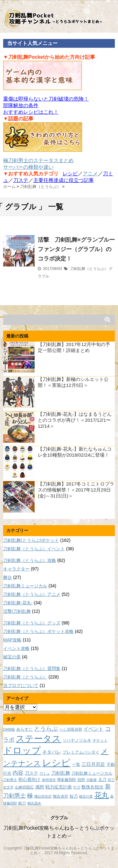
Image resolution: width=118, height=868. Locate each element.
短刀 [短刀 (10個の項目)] (74, 796)
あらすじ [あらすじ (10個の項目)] (25, 729)
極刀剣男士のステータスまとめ (38, 160)
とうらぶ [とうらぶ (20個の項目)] (46, 729)
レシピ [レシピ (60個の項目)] (56, 763)
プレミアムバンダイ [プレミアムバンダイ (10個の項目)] (81, 752)
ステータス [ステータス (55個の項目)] (38, 739)
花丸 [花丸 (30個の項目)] (102, 795)
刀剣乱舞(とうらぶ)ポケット (31, 540)
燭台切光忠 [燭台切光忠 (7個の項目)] (43, 796)
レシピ (70, 174)
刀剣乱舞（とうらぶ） (89, 269)
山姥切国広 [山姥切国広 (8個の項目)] (24, 787)
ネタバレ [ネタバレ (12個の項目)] (52, 752)
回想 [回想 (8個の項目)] (81, 780)
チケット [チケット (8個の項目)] (100, 740)
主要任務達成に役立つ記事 (64, 180)
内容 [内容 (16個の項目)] (18, 773)
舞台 (8, 577)
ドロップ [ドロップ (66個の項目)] (22, 750)
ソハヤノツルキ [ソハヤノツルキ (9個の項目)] (77, 740)
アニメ (90, 174)
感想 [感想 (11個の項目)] (40, 787)
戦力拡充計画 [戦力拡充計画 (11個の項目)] (59, 787)
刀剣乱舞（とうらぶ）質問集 (32, 668)
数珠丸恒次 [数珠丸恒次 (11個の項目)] (93, 787)
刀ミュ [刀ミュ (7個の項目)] (45, 773)
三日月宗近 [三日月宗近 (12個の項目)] (93, 764)
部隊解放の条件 (21, 105)
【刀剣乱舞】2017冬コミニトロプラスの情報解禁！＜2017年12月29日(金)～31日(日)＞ (76, 490)
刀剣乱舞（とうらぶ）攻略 (30, 560)
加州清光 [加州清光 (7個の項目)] (49, 780)
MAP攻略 (12, 640)
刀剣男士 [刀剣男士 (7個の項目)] (10, 780)
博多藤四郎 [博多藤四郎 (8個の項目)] (66, 780)
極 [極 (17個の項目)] (30, 796)
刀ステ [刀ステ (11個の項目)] (31, 773)
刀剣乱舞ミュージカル (25, 586)
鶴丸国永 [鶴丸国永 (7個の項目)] (34, 803)
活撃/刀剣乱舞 (17, 611)
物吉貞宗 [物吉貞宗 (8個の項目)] (60, 796)
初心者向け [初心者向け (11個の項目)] (29, 779)
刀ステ (21, 180)
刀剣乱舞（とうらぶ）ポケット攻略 (38, 631)
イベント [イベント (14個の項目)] (93, 729)
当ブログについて (21, 685)
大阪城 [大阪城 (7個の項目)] (91, 780)
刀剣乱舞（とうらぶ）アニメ (32, 594)
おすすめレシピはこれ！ (31, 112)
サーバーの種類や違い (28, 167)
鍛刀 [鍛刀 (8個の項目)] (22, 803)
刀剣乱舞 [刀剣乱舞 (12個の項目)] (61, 773)
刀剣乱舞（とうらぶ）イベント (34, 549)
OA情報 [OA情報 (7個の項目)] (9, 729)
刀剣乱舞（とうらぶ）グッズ (32, 623)
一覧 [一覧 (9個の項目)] (76, 765)
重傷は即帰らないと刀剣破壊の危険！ (46, 99)
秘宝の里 (12, 657)
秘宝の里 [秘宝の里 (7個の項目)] (86, 796)
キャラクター (16, 569)
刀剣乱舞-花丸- (18, 603)
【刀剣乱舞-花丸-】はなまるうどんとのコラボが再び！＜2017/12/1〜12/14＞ (75, 420)
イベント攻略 (16, 648)
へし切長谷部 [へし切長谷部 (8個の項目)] (71, 729)
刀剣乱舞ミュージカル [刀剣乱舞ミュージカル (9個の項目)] (92, 773)
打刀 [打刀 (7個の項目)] (77, 787)
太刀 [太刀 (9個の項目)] (102, 780)
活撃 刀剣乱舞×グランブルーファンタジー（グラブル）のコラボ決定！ (76, 249)
